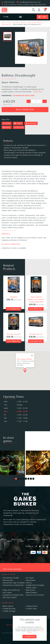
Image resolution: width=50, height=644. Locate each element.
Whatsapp (31, 123)
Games (9, 541)
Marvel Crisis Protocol (35, 595)
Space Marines (6, 24)
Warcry (29, 583)
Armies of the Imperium (35, 23)
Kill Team (30, 578)
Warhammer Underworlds (13, 585)
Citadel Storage (9, 611)
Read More (38, 92)
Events (45, 539)
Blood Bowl (31, 580)
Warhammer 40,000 (19, 23)
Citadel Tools (31, 609)
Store (9, 23)
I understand (29, 637)
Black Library (8, 606)
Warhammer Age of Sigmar (14, 583)
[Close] (32, 358)
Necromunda (8, 580)
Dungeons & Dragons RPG (13, 595)
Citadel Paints (32, 606)
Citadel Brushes (9, 609)
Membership (32, 539)
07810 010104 (9, 2)
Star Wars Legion (10, 597)
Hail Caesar (7, 592)
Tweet (18, 123)
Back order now (25, 110)
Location (21, 541)
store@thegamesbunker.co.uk (30, 2)
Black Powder (32, 592)
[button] (16, 479)
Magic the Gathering (11, 590)
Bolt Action (31, 590)
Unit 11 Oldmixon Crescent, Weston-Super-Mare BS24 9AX (25, 5)
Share (7, 123)
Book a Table (17, 539)
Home (3, 23)
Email (7, 127)
